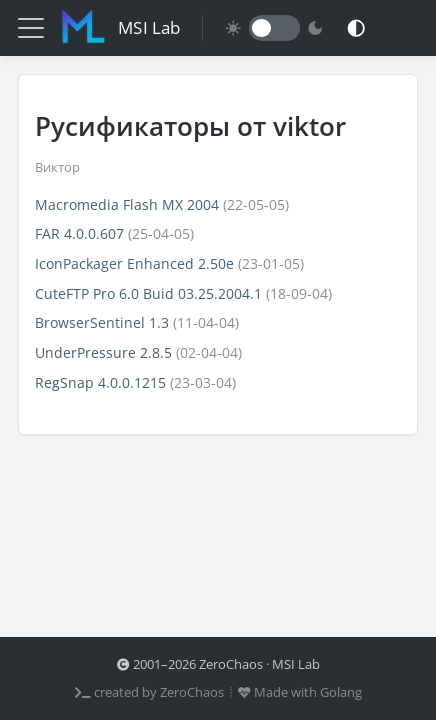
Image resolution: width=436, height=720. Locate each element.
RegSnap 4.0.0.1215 (100, 382)
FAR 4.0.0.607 (79, 233)
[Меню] (31, 28)
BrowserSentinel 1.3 (102, 322)
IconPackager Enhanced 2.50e (134, 263)
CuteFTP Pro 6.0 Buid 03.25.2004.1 (148, 293)
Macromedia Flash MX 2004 (127, 204)
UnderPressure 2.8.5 (103, 352)
